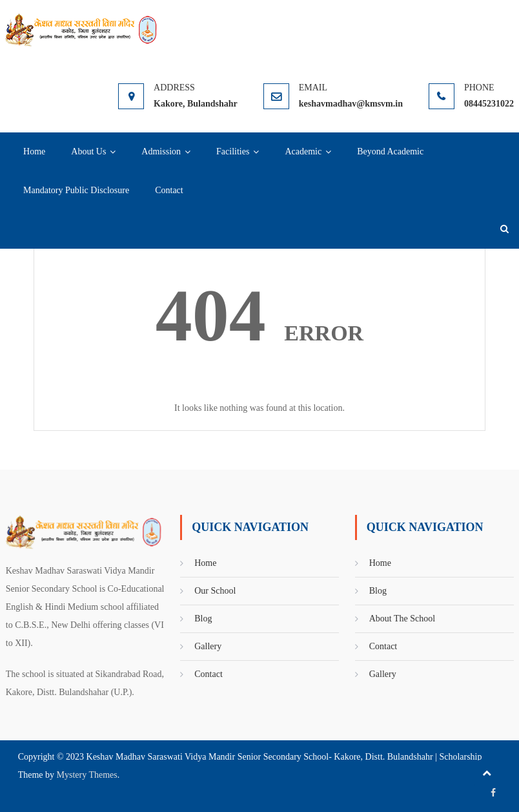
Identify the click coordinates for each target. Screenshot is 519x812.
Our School (215, 591)
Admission (161, 151)
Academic (303, 151)
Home (34, 151)
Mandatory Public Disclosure (76, 190)
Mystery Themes (87, 775)
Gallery (208, 646)
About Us (88, 151)
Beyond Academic (390, 151)
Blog (203, 619)
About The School (402, 619)
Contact (169, 190)
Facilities (233, 151)
